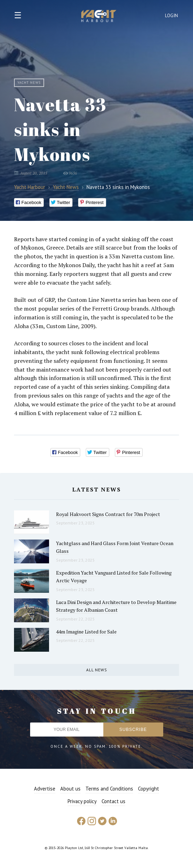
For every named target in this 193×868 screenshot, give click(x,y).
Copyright (149, 789)
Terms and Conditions (109, 789)
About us (70, 789)
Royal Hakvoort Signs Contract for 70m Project (108, 514)
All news (97, 670)
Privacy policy (82, 801)
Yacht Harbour (99, 17)
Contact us (113, 801)
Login (172, 16)
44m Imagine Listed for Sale (86, 632)
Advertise (45, 789)
